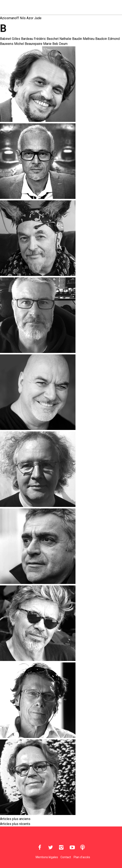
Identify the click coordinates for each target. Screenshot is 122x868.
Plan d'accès (82, 857)
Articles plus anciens (15, 819)
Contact (66, 857)
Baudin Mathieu (83, 39)
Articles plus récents (15, 824)
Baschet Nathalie (59, 39)
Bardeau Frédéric (33, 39)
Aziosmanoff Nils (13, 18)
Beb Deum (60, 44)
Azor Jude (34, 18)
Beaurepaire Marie (38, 44)
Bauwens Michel (12, 44)
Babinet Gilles (10, 39)
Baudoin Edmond (108, 39)
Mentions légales (47, 857)
